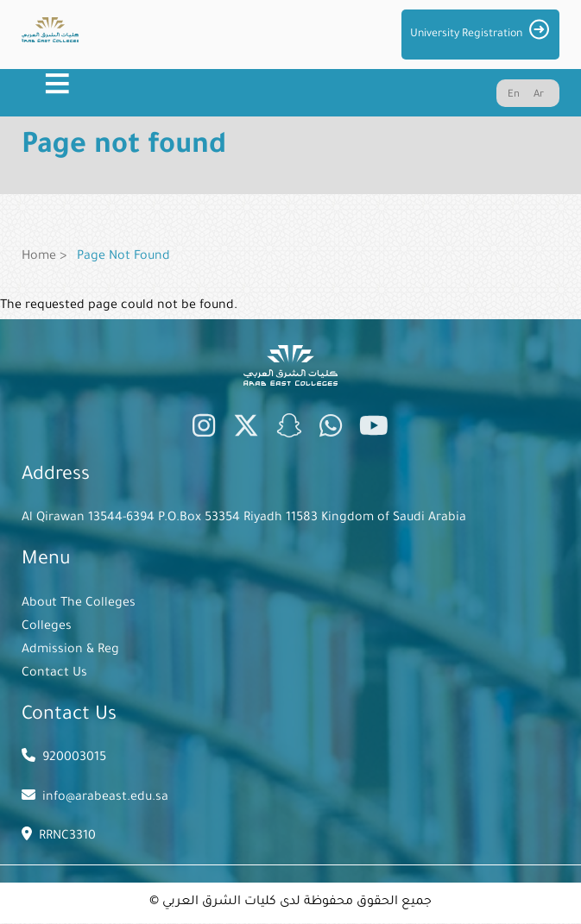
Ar (539, 95)
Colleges (47, 627)
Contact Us (54, 674)
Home (39, 257)
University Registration (466, 35)
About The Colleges (79, 604)
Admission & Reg (70, 651)
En (514, 95)
